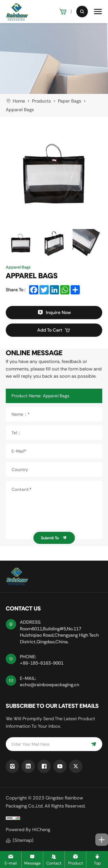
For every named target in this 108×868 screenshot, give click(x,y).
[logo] (17, 12)
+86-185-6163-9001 (42, 663)
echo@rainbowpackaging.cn (50, 685)
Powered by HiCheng (28, 830)
